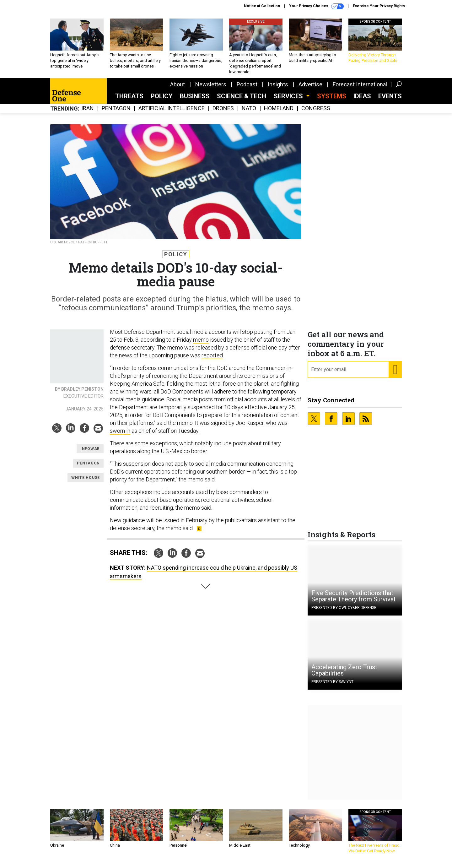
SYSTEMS (332, 101)
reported (212, 360)
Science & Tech (242, 101)
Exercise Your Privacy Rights (379, 6)
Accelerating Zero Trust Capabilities (344, 675)
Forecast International (360, 89)
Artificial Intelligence (172, 113)
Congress (316, 113)
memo (201, 344)
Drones (223, 113)
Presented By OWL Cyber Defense (344, 612)
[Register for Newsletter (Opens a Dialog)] (395, 374)
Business (195, 101)
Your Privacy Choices (316, 6)
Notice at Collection (262, 6)
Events (390, 101)
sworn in (120, 435)
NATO (249, 113)
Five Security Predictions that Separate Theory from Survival (353, 601)
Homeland (279, 113)
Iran (88, 113)
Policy (162, 101)
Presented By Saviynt (332, 686)
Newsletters (211, 89)
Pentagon (116, 113)
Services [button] (289, 101)
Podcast (247, 89)
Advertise (310, 89)
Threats (129, 101)
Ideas (362, 101)
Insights (278, 89)
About (178, 89)
